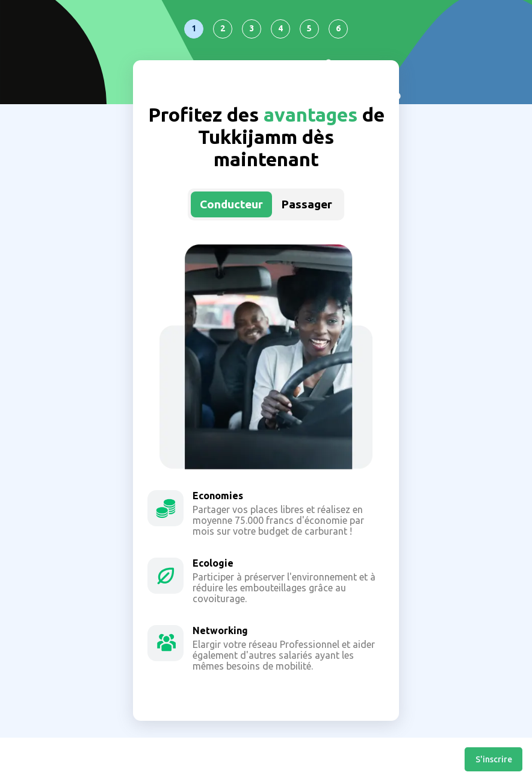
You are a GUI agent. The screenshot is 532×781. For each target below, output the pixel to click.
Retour (11, 759)
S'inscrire (494, 759)
